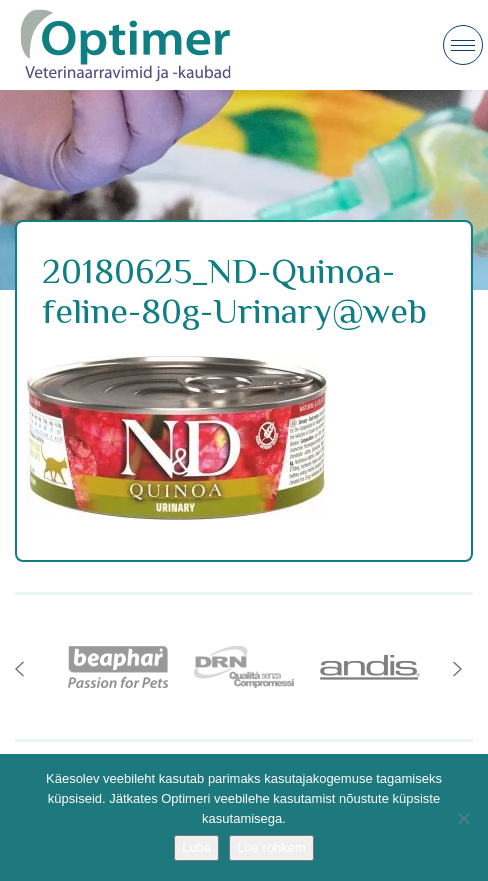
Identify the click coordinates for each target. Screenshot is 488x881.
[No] (463, 818)
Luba (196, 847)
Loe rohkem (271, 847)
